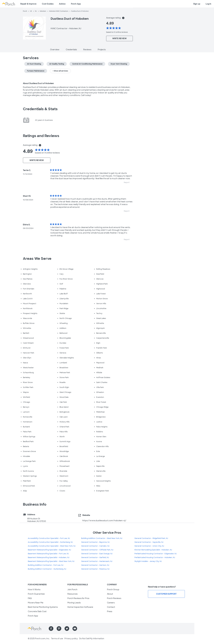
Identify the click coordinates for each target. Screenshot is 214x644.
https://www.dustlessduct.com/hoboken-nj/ (104, 521)
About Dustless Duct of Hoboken (38, 83)
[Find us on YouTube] (75, 629)
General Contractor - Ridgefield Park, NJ (151, 538)
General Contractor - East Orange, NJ (97, 554)
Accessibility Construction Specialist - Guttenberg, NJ (50, 542)
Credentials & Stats (40, 109)
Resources (72, 594)
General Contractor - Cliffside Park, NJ (97, 550)
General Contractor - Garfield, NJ (95, 557)
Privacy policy (71, 639)
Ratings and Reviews (41, 136)
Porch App (76, 4)
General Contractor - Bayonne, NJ (95, 542)
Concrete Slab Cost (37, 611)
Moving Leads (74, 603)
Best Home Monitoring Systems (43, 607)
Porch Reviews (114, 598)
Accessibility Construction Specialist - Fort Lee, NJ (49, 538)
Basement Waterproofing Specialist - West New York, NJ (51, 561)
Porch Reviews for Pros (78, 598)
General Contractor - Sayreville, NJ (149, 542)
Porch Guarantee (36, 594)
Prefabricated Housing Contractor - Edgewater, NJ (156, 554)
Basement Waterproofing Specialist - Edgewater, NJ (49, 550)
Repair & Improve (28, 4)
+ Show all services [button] (60, 71)
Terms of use (57, 639)
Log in (208, 4)
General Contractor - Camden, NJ (95, 546)
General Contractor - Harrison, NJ (95, 565)
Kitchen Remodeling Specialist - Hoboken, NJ (153, 550)
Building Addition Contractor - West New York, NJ (102, 538)
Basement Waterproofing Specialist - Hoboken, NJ (49, 557)
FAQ (30, 598)
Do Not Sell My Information (92, 639)
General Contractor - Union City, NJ (149, 546)
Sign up (197, 4)
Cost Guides (48, 4)
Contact (111, 607)
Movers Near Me (36, 603)
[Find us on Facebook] (51, 629)
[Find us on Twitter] (67, 629)
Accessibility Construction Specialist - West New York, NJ (52, 546)
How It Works (34, 590)
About (110, 594)
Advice (62, 4)
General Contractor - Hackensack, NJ (97, 561)
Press (110, 611)
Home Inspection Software (80, 607)
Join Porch (72, 590)
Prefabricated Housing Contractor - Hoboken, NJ (155, 557)
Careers (111, 603)
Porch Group (113, 590)
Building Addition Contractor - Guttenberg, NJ (47, 569)
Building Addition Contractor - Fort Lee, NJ (46, 565)
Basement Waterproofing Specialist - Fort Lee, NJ (48, 554)
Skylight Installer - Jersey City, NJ (148, 561)
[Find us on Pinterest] (59, 629)
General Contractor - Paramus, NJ (95, 569)
